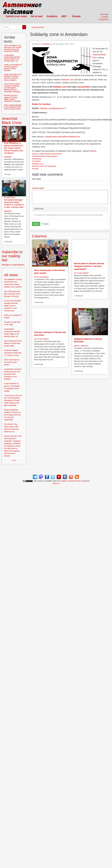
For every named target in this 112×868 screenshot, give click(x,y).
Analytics (52, 16)
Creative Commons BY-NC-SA (72, 481)
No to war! (37, 16)
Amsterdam (36, 161)
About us (56, 483)
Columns (39, 236)
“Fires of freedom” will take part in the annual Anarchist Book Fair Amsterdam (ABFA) (13, 48)
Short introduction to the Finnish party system (12, 362)
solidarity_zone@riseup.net (52, 108)
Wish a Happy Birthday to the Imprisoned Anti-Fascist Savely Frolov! (13, 107)
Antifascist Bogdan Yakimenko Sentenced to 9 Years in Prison (13, 353)
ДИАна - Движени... (82, 346)
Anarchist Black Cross (12, 121)
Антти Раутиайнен (41, 277)
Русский (35, 169)
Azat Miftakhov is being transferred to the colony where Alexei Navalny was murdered (14, 148)
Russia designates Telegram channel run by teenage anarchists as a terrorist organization (12, 415)
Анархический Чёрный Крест (51, 154)
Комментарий (38, 188)
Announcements (38, 27)
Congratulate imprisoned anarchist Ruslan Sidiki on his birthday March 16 (12, 58)
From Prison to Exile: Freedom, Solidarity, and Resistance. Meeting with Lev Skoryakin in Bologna (12, 88)
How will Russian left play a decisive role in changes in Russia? (12, 294)
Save (36, 224)
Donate (76, 16)
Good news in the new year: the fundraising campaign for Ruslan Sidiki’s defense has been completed (13, 400)
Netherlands (37, 159)
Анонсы (35, 154)
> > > (14, 460)
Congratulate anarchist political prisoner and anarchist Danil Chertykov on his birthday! (13, 374)
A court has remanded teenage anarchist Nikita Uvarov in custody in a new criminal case (14, 202)
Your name (36, 179)
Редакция (46, 44)
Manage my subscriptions (13, 265)
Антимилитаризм (39, 156)
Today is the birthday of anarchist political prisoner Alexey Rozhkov (13, 68)
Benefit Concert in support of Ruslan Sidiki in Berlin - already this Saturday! (12, 98)
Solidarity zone (68, 80)
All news (11, 275)
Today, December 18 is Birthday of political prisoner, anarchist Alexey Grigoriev (13, 77)
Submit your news (16, 16)
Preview (45, 224)
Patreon (93, 151)
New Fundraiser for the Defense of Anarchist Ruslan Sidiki (13, 343)
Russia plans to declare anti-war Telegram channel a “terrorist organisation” (89, 266)
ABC (65, 16)
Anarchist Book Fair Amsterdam (44, 166)
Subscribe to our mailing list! (12, 256)
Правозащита (52, 156)
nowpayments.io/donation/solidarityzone (62, 137)
